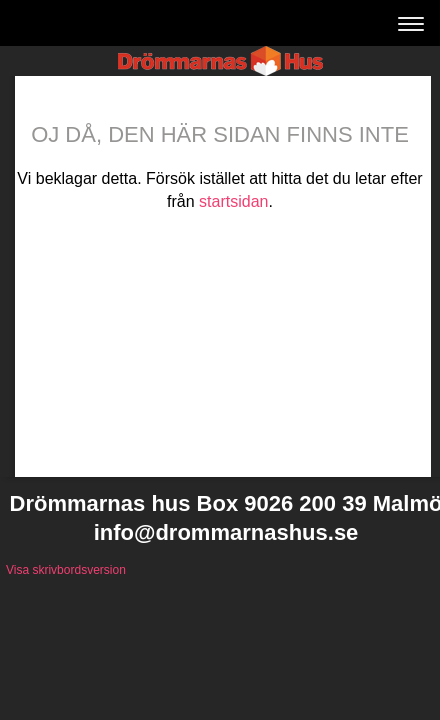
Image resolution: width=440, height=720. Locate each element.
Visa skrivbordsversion (66, 570)
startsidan (233, 201)
